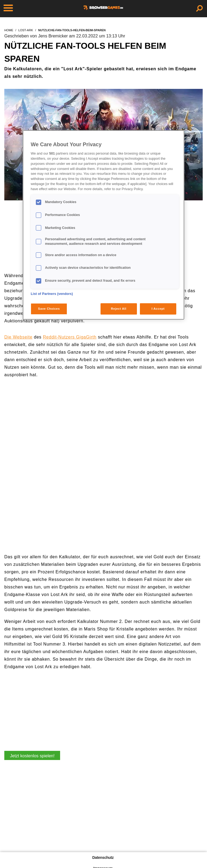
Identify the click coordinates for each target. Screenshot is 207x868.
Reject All (119, 309)
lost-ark (26, 30)
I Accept (158, 309)
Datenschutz (103, 857)
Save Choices (49, 309)
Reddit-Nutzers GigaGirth (70, 337)
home (9, 30)
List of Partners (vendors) (52, 294)
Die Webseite (18, 337)
